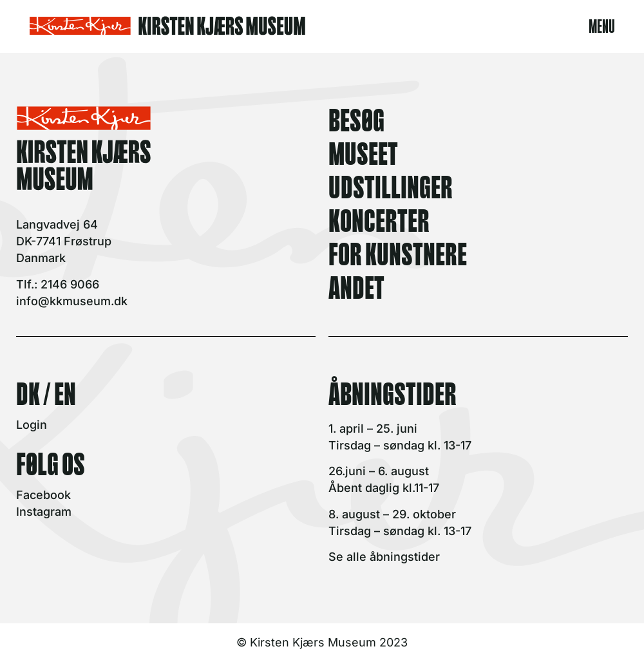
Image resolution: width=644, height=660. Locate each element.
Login (32, 425)
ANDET (356, 285)
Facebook (43, 495)
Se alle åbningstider (384, 557)
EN (65, 391)
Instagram (44, 512)
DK (28, 391)
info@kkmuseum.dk (72, 301)
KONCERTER (379, 218)
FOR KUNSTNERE (398, 252)
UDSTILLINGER (391, 185)
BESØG (356, 118)
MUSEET (363, 151)
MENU (602, 24)
